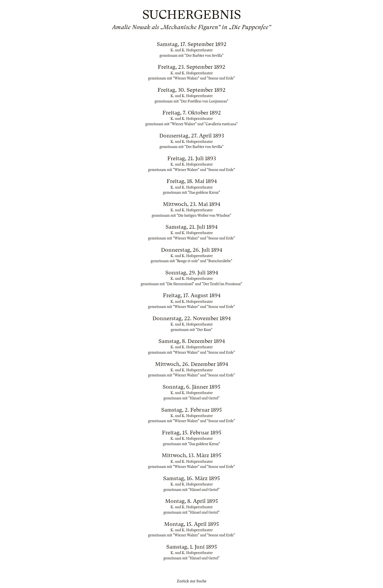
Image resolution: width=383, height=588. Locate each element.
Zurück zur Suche (192, 581)
